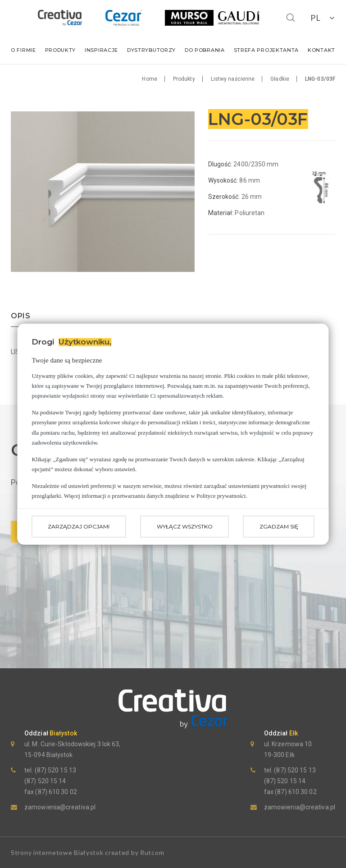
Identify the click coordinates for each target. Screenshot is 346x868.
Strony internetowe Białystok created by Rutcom (87, 852)
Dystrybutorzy (151, 50)
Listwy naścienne (233, 79)
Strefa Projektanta (266, 50)
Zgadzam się (279, 526)
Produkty (61, 50)
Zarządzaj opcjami (79, 526)
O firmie (23, 50)
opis (21, 316)
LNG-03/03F (320, 79)
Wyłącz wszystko (185, 526)
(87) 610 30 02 (55, 792)
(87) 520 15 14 (45, 781)
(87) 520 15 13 (55, 770)
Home (149, 79)
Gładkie (280, 79)
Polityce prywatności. (222, 496)
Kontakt (321, 50)
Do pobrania (205, 50)
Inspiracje (101, 50)
